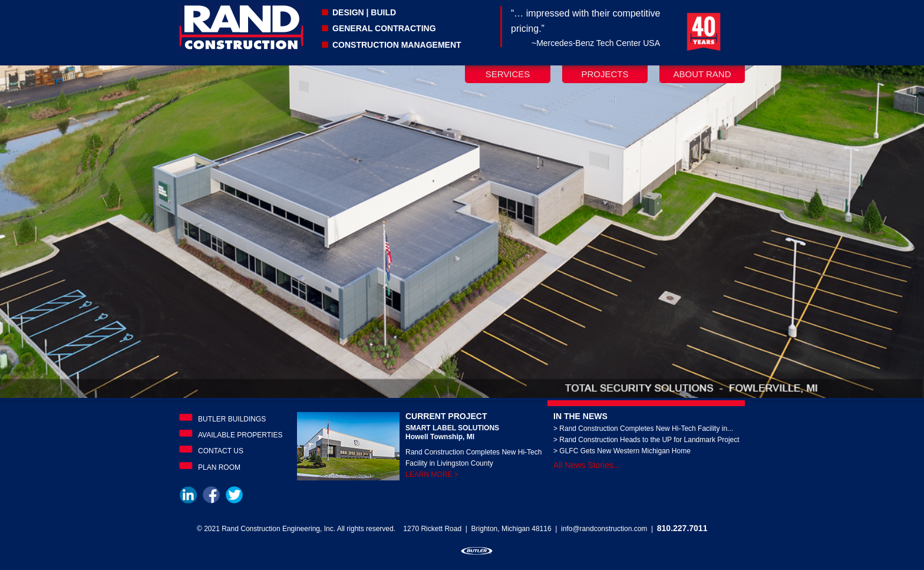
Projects (605, 74)
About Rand (702, 74)
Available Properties (240, 435)
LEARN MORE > (432, 475)
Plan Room (219, 467)
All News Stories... (587, 465)
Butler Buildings (232, 419)
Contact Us (221, 451)
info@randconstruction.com (604, 529)
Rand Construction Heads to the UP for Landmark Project (649, 440)
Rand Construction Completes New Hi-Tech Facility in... (646, 429)
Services (508, 74)
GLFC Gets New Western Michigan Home (625, 451)
